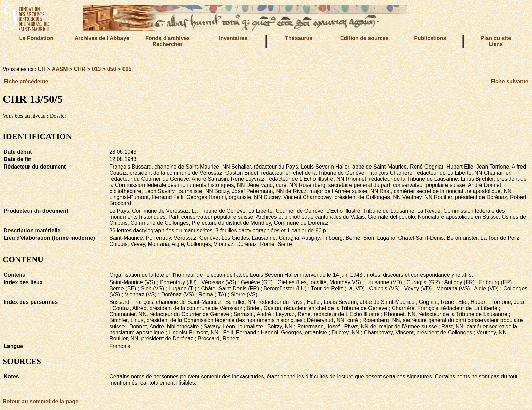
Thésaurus (299, 38)
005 (127, 69)
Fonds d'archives (167, 38)
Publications (430, 38)
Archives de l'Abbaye (102, 38)
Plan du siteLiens (496, 41)
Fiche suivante (509, 82)
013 (97, 69)
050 (112, 69)
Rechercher (168, 44)
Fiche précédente (26, 82)
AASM (60, 69)
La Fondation (36, 38)
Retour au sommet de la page (41, 401)
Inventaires (233, 38)
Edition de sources (365, 38)
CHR (80, 69)
